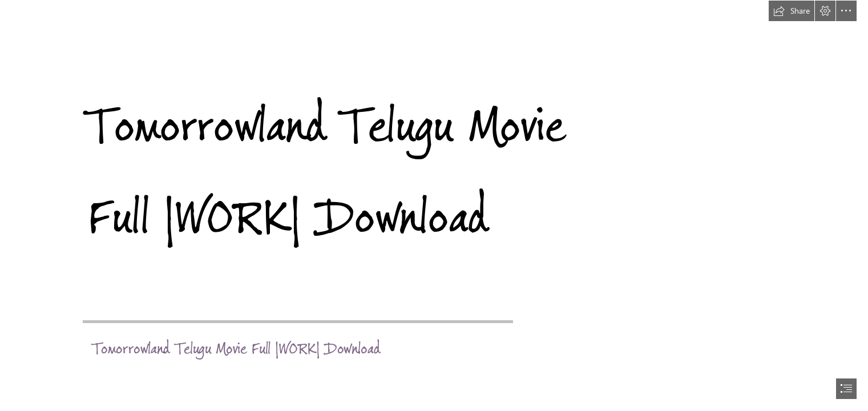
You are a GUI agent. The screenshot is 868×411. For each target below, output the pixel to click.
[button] (792, 11)
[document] (434, 205)
